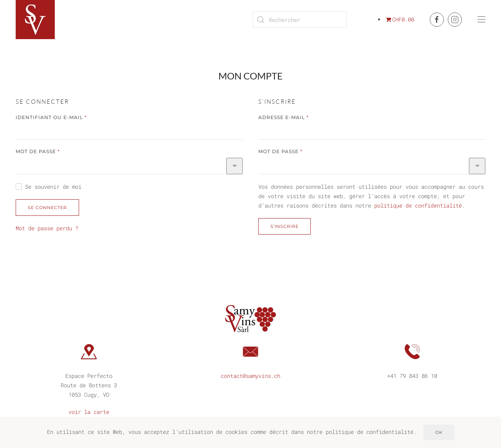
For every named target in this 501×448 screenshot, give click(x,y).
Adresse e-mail (302, 117)
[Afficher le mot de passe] (234, 166)
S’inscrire (285, 226)
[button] (481, 20)
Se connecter (47, 208)
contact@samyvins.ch (250, 375)
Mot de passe (57, 151)
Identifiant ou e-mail (70, 117)
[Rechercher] (300, 20)
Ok (439, 432)
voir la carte (89, 411)
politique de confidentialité (418, 205)
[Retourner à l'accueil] (36, 20)
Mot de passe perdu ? (47, 228)
